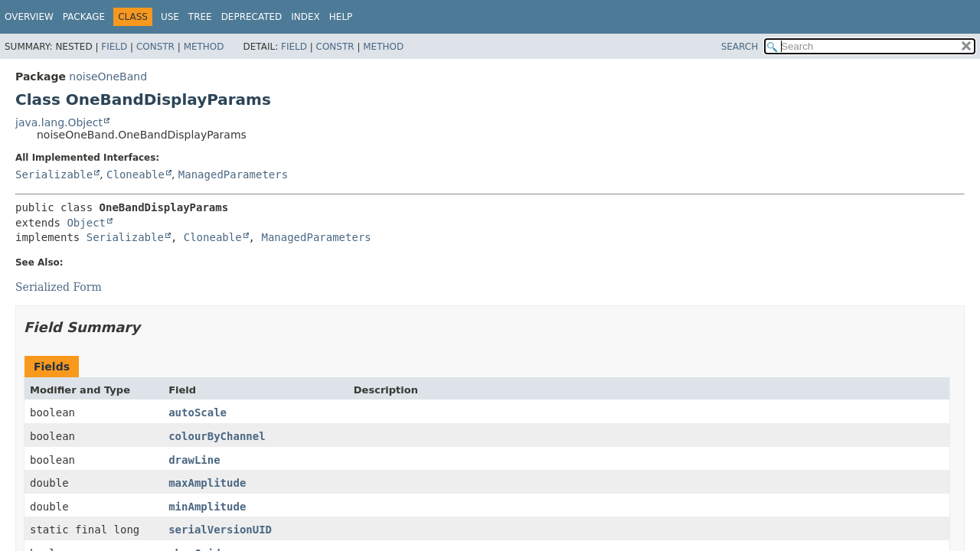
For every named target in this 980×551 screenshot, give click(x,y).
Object (86, 223)
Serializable (54, 174)
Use (170, 17)
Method (204, 47)
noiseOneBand (108, 77)
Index (305, 17)
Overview (29, 17)
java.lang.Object (59, 122)
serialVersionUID (220, 530)
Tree (200, 17)
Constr (155, 47)
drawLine (194, 460)
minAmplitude (207, 507)
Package (84, 17)
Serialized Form (59, 287)
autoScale (198, 412)
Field (114, 47)
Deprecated (252, 17)
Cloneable (136, 174)
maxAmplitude (207, 483)
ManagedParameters (233, 174)
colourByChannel (217, 436)
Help (341, 17)
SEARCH (740, 47)
